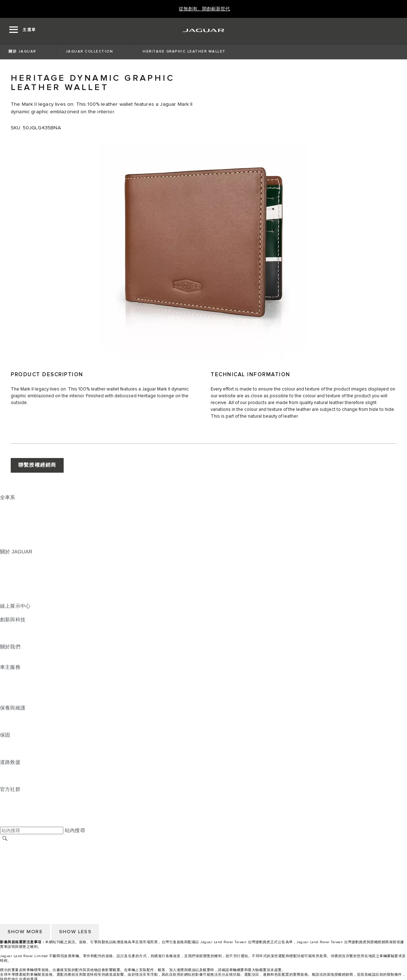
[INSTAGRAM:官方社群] (18, 796)
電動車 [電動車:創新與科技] (8, 633)
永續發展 (10, 660)
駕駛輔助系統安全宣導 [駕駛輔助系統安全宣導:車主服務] (25, 701)
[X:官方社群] (5, 823)
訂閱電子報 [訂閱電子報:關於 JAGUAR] (13, 592)
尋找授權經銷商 (18, 852)
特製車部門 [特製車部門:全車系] (13, 531)
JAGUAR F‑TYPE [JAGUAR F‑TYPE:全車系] (20, 524)
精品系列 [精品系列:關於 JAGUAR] (10, 586)
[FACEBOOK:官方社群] (17, 816)
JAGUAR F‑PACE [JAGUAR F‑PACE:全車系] (20, 504)
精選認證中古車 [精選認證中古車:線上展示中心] (18, 613)
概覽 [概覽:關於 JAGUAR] (5, 558)
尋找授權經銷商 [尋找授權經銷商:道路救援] (18, 782)
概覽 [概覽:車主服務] (5, 674)
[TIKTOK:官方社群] (12, 803)
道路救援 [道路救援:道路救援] (10, 769)
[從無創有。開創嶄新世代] (204, 9)
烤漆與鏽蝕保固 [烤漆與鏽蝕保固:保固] (18, 755)
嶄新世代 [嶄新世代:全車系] (10, 545)
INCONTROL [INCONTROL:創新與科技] (15, 626)
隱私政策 (10, 873)
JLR (5, 653)
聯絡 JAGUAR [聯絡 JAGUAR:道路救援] (16, 776)
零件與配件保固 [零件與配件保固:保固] (18, 748)
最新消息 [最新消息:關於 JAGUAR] (10, 565)
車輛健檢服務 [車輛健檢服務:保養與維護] (15, 728)
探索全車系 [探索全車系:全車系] (13, 538)
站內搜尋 (75, 830)
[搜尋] (5, 838)
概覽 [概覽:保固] (5, 742)
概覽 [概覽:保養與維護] (5, 715)
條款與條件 (13, 859)
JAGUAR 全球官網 (21, 846)
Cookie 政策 (14, 866)
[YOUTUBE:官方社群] (15, 810)
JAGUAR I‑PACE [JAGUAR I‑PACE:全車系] (19, 518)
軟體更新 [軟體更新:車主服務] (10, 694)
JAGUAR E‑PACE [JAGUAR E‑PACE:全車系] (20, 511)
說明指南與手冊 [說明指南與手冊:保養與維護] (18, 721)
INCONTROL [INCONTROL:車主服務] (15, 681)
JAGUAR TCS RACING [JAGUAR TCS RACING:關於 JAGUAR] (27, 579)
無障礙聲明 (13, 880)
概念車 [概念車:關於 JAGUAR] (8, 572)
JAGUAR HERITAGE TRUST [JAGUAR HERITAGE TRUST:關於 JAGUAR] (33, 599)
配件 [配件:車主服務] (5, 687)
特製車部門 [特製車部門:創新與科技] (13, 640)
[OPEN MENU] (23, 31)
